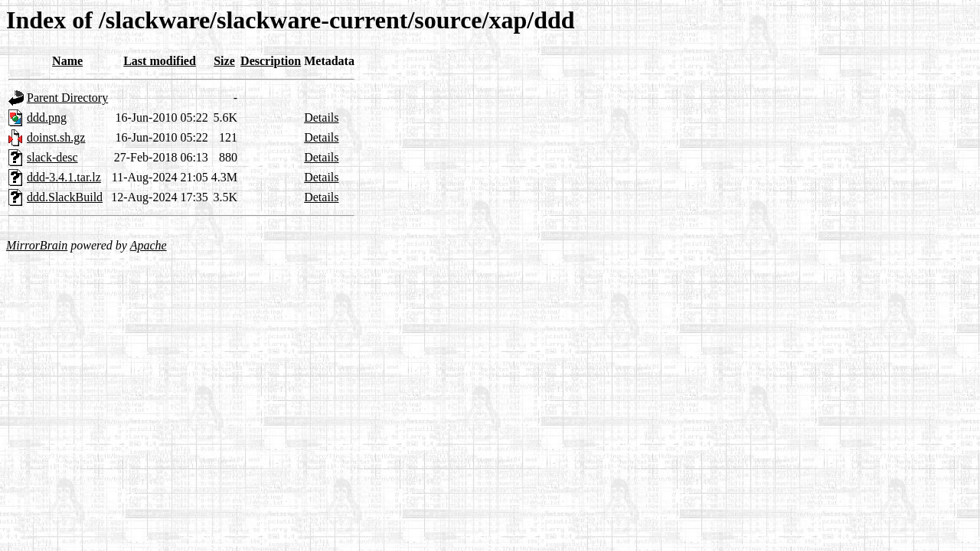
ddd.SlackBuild (65, 197)
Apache (149, 245)
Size (224, 61)
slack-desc (52, 157)
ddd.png (47, 117)
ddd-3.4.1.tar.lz (64, 177)
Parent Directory (67, 98)
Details (321, 117)
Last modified (160, 61)
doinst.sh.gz (56, 137)
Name (67, 61)
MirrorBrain (37, 245)
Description (271, 61)
